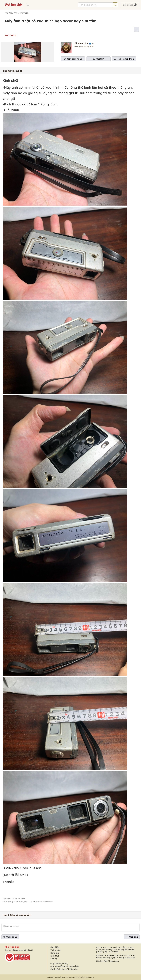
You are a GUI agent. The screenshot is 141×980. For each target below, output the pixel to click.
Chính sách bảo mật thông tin (64, 969)
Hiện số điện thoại (124, 59)
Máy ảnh (24, 13)
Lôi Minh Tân (81, 43)
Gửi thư (98, 59)
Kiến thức (55, 956)
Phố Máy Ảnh (11, 13)
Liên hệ (54, 959)
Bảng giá (55, 953)
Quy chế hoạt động (59, 963)
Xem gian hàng (73, 59)
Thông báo (55, 950)
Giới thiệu (55, 947)
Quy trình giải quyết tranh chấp (65, 966)
